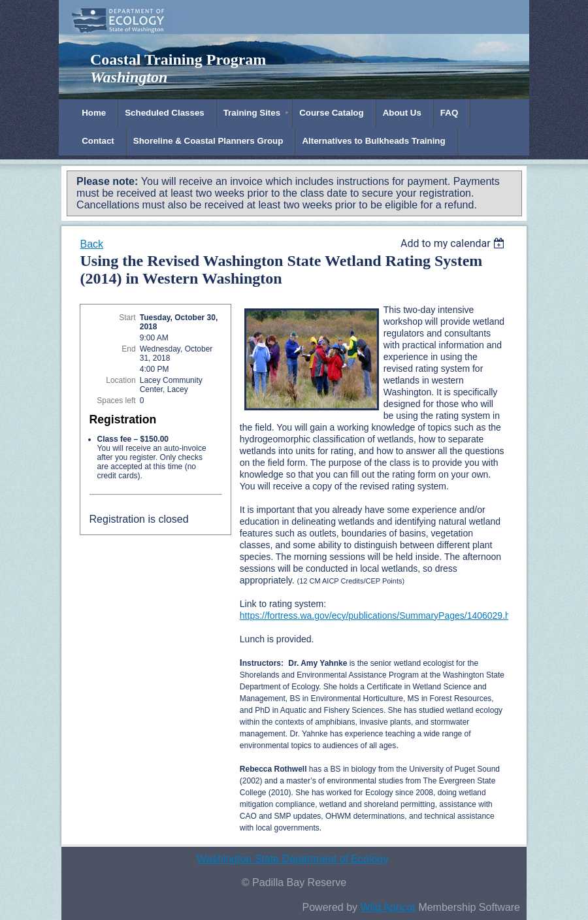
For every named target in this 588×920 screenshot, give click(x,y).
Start (127, 318)
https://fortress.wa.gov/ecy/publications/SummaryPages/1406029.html (381, 616)
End (128, 349)
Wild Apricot (387, 907)
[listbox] (454, 243)
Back (91, 244)
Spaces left (116, 401)
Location (121, 380)
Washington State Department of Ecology (292, 859)
